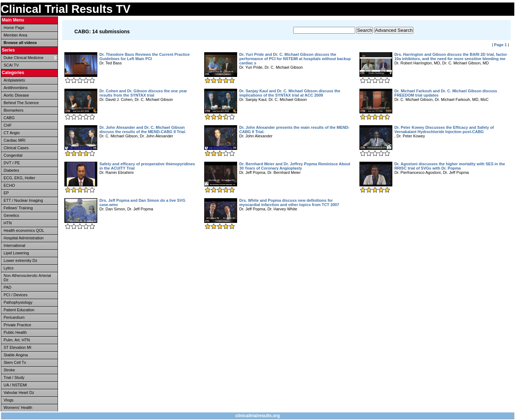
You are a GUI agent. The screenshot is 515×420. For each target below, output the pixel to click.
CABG (9, 118)
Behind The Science (21, 103)
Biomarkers (14, 110)
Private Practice (17, 325)
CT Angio (12, 133)
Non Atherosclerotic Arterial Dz (27, 278)
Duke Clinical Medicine (23, 58)
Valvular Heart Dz (19, 392)
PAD (8, 287)
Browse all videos (20, 43)
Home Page (14, 28)
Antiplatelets (14, 80)
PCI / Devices (16, 295)
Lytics (9, 268)
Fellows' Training (18, 208)
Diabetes (11, 170)
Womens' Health (18, 407)
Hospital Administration (24, 238)
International (14, 245)
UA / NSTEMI (15, 385)
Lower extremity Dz (20, 260)
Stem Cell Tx (15, 362)
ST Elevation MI (17, 347)
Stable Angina (16, 355)
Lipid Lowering (16, 253)
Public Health (15, 332)
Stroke (9, 370)
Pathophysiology (18, 302)
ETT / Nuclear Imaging (23, 200)
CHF (8, 125)
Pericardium (14, 317)
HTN (8, 223)
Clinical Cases (16, 148)
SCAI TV (11, 65)
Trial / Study (14, 377)
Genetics (11, 215)
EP (6, 193)
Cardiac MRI (14, 140)
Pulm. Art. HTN (17, 340)
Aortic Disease (16, 95)
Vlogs (9, 400)
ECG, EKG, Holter (19, 178)
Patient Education (19, 310)
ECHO (9, 185)
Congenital (13, 155)
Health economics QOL (24, 230)
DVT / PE (12, 163)
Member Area (15, 35)
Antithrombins (16, 88)
